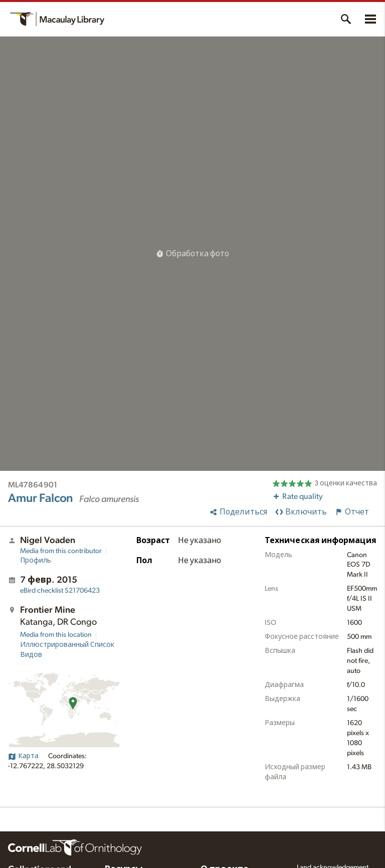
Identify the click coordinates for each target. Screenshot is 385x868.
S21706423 (60, 591)
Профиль (36, 561)
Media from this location (56, 635)
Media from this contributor (61, 551)
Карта (23, 756)
